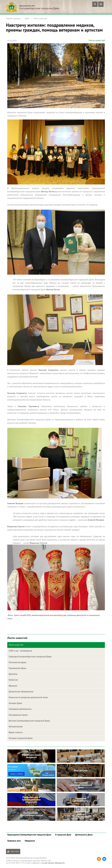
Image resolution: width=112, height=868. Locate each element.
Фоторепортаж (16, 726)
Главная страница (13, 18)
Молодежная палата (18, 715)
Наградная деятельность (20, 709)
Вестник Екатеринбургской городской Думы (29, 721)
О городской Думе (63, 835)
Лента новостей (40, 18)
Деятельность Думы (84, 835)
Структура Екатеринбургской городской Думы (30, 656)
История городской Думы (21, 738)
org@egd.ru (36, 863)
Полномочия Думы (18, 662)
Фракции (13, 686)
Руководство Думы (17, 668)
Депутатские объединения (21, 691)
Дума (27, 18)
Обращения (30, 841)
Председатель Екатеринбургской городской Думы (29, 835)
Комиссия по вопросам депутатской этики (28, 697)
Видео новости (16, 732)
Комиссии (13, 680)
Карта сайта (13, 851)
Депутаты (13, 674)
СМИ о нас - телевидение (20, 651)
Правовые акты (14, 841)
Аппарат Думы (15, 703)
